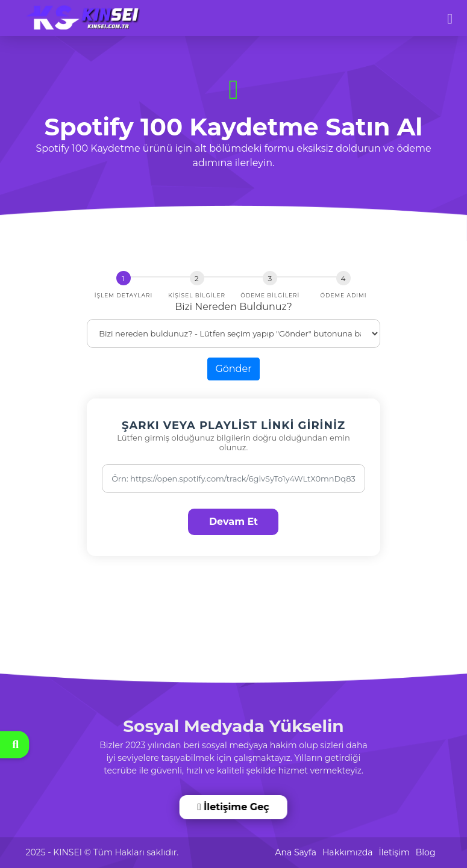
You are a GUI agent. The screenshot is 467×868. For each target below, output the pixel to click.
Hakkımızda (347, 852)
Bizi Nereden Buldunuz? (233, 307)
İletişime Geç (234, 807)
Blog (426, 852)
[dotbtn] (455, 13)
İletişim (394, 852)
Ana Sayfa (296, 852)
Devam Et (233, 522)
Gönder (233, 369)
